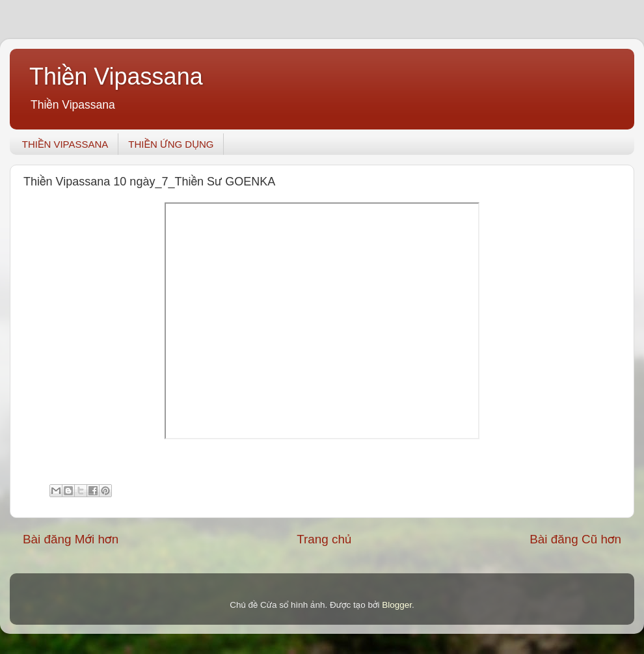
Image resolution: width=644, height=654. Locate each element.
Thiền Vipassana (116, 76)
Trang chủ (324, 539)
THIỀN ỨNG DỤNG (171, 144)
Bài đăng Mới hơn (71, 539)
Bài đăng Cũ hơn (575, 539)
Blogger (397, 605)
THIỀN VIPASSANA (65, 144)
